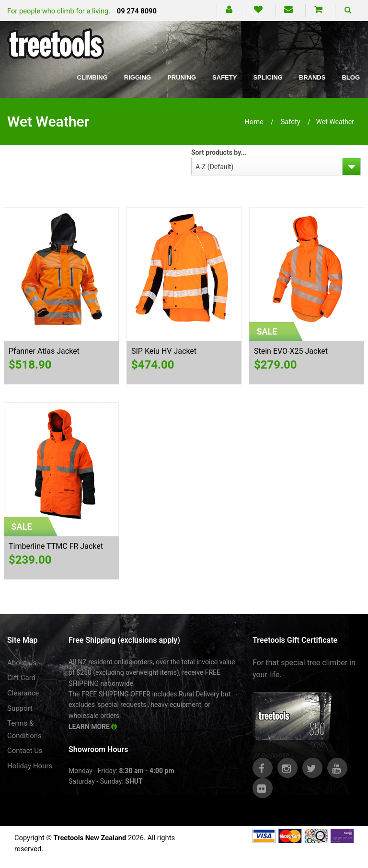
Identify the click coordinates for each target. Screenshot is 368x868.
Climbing (92, 77)
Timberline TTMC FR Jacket (56, 546)
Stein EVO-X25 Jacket (291, 351)
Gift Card (21, 678)
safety (291, 122)
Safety (224, 77)
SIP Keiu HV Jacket (164, 351)
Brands (312, 77)
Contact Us (25, 751)
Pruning (182, 77)
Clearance (23, 693)
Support (20, 708)
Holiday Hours (30, 766)
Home (254, 122)
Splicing (268, 77)
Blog (351, 77)
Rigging (138, 77)
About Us (22, 663)
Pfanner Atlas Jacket (44, 351)
